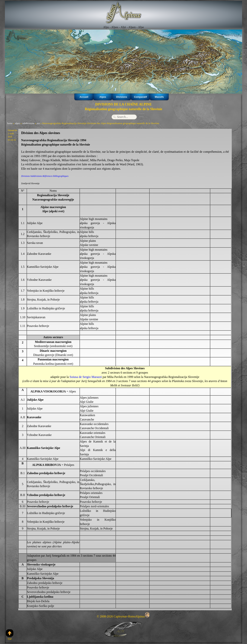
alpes (17, 124)
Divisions (122, 97)
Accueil (84, 97)
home (10, 124)
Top (10, 635)
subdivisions (28, 124)
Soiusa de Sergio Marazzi (86, 377)
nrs (38, 124)
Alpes (103, 97)
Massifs (159, 97)
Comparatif (140, 97)
